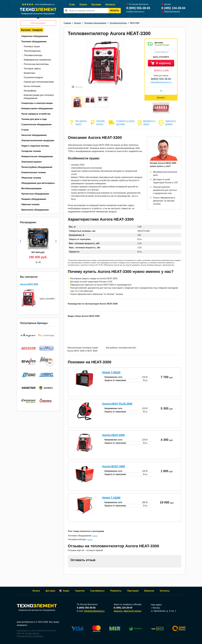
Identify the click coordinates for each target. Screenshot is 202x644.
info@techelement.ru (135, 12)
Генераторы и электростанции (37, 103)
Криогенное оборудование (35, 210)
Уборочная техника (31, 178)
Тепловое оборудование (34, 42)
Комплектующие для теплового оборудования (39, 97)
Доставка (96, 4)
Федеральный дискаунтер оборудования (37, 608)
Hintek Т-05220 (111, 372)
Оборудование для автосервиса (38, 183)
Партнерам (133, 591)
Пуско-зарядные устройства (36, 114)
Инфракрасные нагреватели (37, 60)
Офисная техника (30, 204)
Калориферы (30, 91)
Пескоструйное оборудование (37, 167)
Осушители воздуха (33, 77)
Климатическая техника (34, 172)
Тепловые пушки (32, 46)
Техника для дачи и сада (34, 119)
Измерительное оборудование (37, 156)
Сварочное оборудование (35, 36)
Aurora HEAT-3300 (29, 283)
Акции (66, 591)
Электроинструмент (32, 162)
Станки (25, 130)
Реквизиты (116, 591)
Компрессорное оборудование (37, 108)
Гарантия (80, 591)
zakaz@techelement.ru (161, 82)
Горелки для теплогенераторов (39, 82)
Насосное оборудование (34, 135)
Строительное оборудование (37, 124)
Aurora (95, 536)
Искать (115, 11)
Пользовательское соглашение (30, 636)
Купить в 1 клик (161, 70)
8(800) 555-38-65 (161, 79)
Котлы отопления (32, 86)
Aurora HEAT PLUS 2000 (117, 404)
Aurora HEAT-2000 (113, 435)
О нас (72, 4)
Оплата (83, 4)
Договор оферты (32, 633)
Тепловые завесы (32, 69)
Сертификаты (97, 591)
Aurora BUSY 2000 (114, 466)
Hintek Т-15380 (111, 498)
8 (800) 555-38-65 (138, 8)
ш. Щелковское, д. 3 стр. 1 (164, 611)
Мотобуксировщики (32, 188)
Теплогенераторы (32, 51)
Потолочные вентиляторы (36, 64)
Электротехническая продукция (38, 140)
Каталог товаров (32, 30)
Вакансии (149, 591)
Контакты (110, 4)
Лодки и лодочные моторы (35, 146)
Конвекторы (30, 73)
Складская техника (31, 151)
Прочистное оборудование (35, 194)
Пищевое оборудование (34, 199)
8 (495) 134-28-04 (173, 8)
